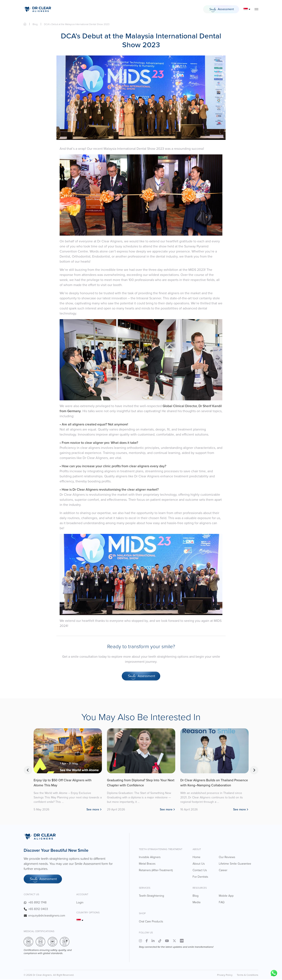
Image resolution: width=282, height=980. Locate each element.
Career (223, 870)
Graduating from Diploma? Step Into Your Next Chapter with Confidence (141, 783)
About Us (199, 864)
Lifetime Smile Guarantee (235, 864)
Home (25, 24)
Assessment (221, 10)
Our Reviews (227, 857)
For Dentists (200, 877)
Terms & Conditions (248, 976)
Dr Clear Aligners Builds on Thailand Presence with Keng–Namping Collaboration (213, 783)
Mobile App (226, 896)
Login (80, 903)
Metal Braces (147, 864)
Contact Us (200, 870)
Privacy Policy (225, 976)
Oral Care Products (151, 922)
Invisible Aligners (150, 857)
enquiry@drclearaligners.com (47, 916)
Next (254, 770)
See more (93, 810)
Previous (28, 770)
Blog (35, 24)
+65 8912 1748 (37, 903)
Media (196, 903)
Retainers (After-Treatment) (156, 870)
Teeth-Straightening (151, 896)
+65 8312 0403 (38, 909)
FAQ (222, 903)
